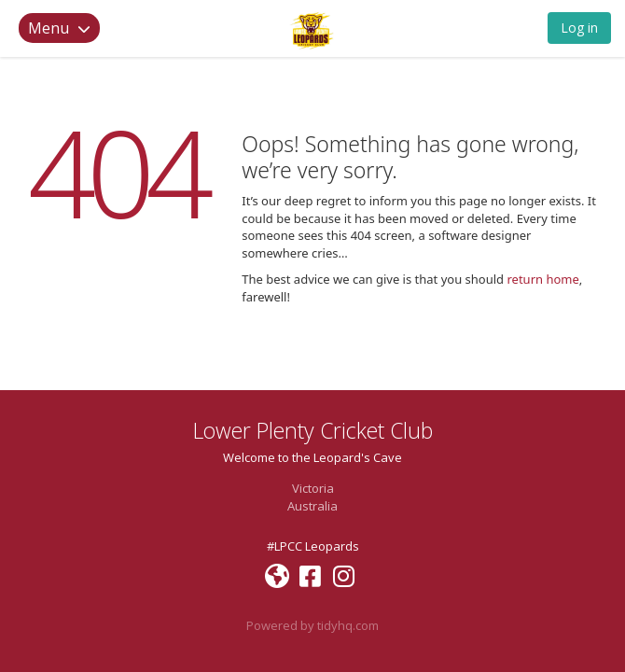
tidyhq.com (348, 625)
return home (542, 279)
